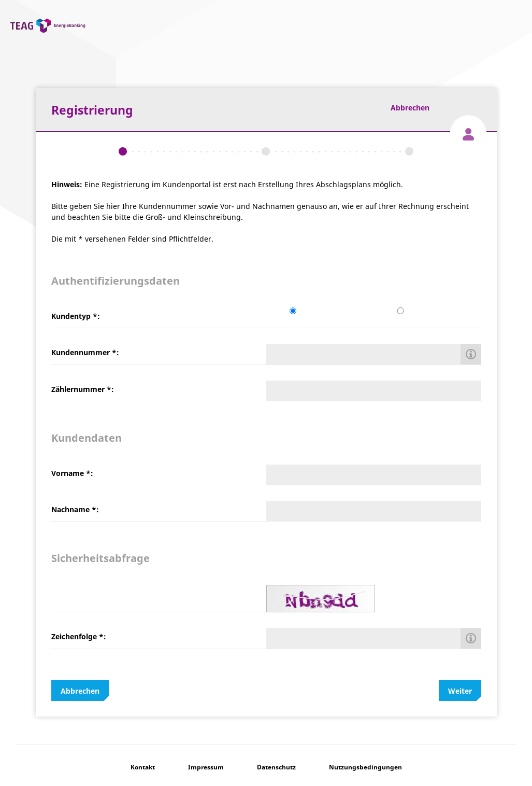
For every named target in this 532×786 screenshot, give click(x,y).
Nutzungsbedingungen (365, 767)
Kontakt (143, 767)
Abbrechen (410, 108)
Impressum (206, 767)
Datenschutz (276, 767)
